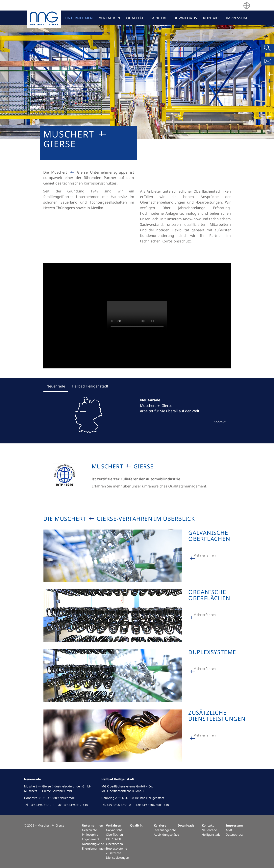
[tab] (56, 387)
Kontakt (220, 422)
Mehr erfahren (205, 555)
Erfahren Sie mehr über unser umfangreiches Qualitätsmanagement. (149, 486)
